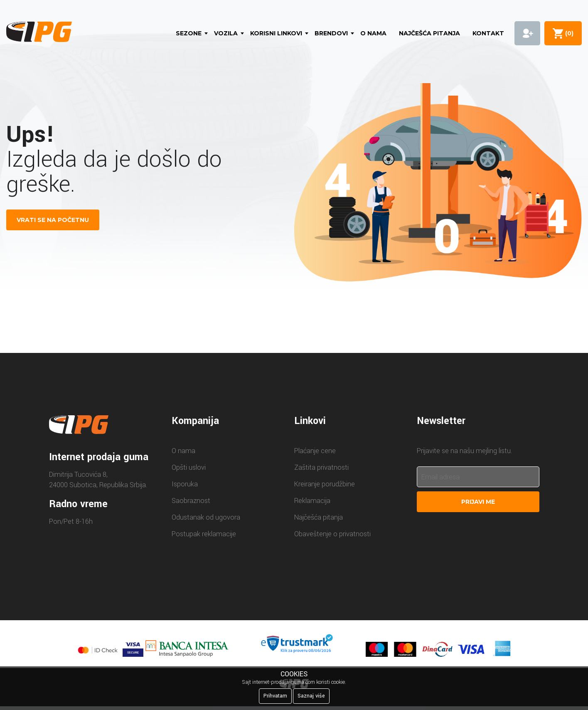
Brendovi (331, 33)
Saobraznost (191, 501)
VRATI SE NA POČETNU (53, 220)
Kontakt (488, 33)
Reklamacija (312, 501)
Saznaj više (311, 696)
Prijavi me (478, 502)
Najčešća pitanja (429, 33)
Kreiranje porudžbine (325, 484)
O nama (373, 33)
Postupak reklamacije (204, 534)
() (568, 33)
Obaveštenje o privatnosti (332, 534)
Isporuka (185, 484)
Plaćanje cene (315, 451)
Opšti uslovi (189, 467)
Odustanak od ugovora (206, 517)
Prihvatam (275, 696)
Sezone (189, 33)
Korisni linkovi (276, 33)
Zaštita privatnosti (321, 467)
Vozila (226, 33)
